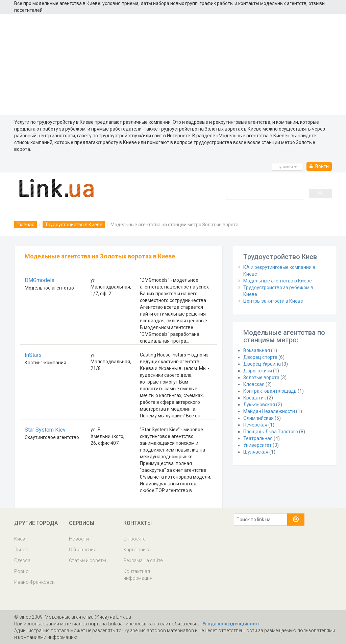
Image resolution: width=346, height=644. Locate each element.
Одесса (22, 560)
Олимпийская (258, 418)
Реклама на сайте (143, 560)
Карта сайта (137, 550)
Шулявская (256, 452)
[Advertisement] (173, 65)
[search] (264, 193)
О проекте (134, 539)
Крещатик (255, 398)
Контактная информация (138, 575)
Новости (79, 539)
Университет (257, 445)
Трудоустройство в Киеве (74, 225)
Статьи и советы (88, 560)
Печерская (255, 425)
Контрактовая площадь (270, 391)
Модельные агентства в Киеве (278, 281)
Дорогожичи (258, 371)
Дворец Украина (262, 364)
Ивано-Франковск (34, 582)
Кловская (254, 384)
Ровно (21, 571)
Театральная (258, 438)
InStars (33, 355)
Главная (26, 225)
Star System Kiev (45, 430)
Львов (21, 550)
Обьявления (83, 550)
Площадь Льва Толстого (271, 432)
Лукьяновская (259, 405)
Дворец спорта (260, 357)
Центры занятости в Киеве (273, 301)
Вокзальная (257, 350)
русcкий (287, 167)
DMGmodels (40, 280)
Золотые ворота (261, 377)
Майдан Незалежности (269, 411)
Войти (319, 166)
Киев (20, 539)
